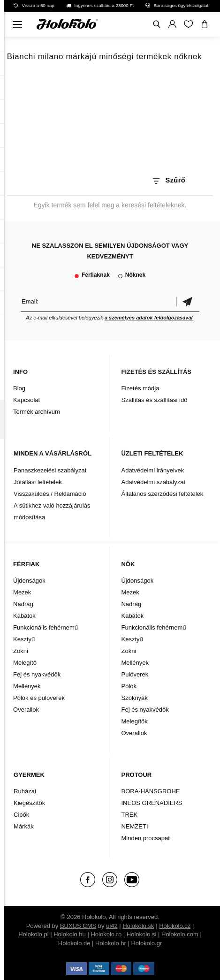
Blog (19, 388)
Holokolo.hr (111, 943)
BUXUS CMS (78, 926)
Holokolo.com (180, 934)
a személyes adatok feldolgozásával (149, 318)
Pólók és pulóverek (39, 698)
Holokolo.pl (33, 934)
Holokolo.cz (175, 926)
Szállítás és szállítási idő (154, 400)
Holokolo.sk (138, 926)
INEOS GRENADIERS (152, 803)
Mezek (22, 592)
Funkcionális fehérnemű (46, 627)
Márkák (24, 826)
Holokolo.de (74, 943)
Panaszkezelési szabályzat (50, 470)
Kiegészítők (29, 803)
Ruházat (25, 791)
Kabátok (24, 616)
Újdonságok (29, 581)
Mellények (27, 686)
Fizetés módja (140, 388)
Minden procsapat (145, 838)
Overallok (26, 710)
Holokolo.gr (146, 943)
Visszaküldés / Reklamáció (50, 494)
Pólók (129, 686)
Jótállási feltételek (38, 482)
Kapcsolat (27, 400)
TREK (129, 815)
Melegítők (134, 721)
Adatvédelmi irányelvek (152, 470)
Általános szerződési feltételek (162, 494)
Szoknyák (134, 698)
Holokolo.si (142, 934)
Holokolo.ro (106, 934)
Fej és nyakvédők (37, 674)
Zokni (21, 651)
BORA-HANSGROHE (150, 791)
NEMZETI (134, 826)
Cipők (21, 815)
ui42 (112, 926)
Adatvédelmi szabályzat (153, 482)
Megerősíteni (188, 301)
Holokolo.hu (70, 934)
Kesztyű (24, 639)
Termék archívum (37, 412)
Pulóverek (135, 674)
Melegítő (25, 663)
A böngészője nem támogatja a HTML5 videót (110, 121)
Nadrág (23, 604)
